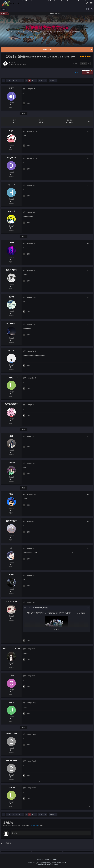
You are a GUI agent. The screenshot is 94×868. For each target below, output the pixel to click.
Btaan (11, 575)
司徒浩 (13, 62)
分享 (75, 63)
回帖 (87, 72)
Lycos (11, 243)
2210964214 (11, 760)
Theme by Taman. (54, 864)
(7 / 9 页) (53, 81)
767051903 (11, 324)
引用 (28, 103)
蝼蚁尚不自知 (11, 270)
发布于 (29, 89)
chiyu (11, 675)
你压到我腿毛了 (11, 404)
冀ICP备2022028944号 (46, 862)
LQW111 (11, 787)
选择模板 (48, 860)
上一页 (9, 81)
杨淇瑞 (11, 297)
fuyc (11, 131)
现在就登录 (35, 825)
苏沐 (11, 436)
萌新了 (11, 88)
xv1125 (11, 350)
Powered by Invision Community (43, 864)
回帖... (15, 833)
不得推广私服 (47, 49)
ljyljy (11, 377)
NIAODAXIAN (11, 602)
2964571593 (11, 734)
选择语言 (40, 860)
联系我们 (55, 860)
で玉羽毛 (11, 211)
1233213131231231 (11, 648)
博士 (11, 494)
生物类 (24, 65)
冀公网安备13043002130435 (59, 862)
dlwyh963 (11, 158)
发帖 (77, 72)
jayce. (11, 702)
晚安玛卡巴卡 (11, 521)
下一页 (41, 81)
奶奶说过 (11, 463)
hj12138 (11, 185)
